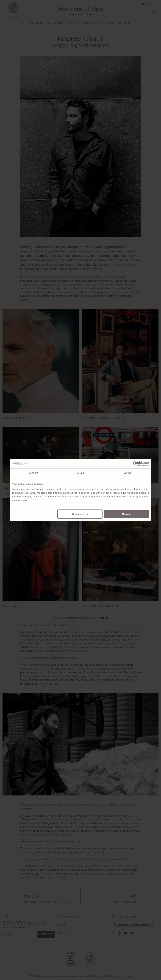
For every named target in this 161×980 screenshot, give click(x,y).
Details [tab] (80, 473)
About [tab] (128, 473)
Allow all (126, 514)
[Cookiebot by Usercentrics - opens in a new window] (135, 464)
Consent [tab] (33, 473)
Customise (80, 514)
